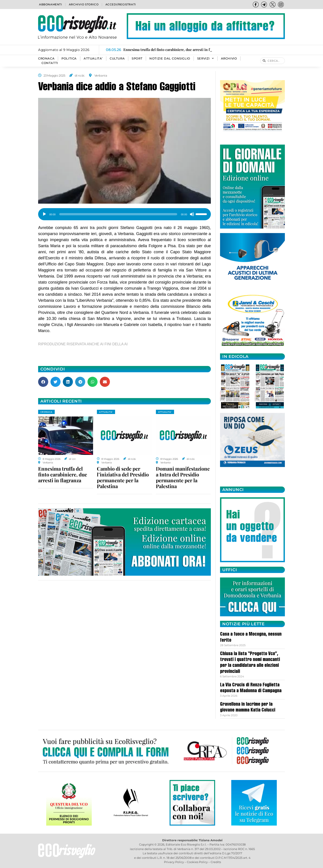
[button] (43, 382)
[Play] (44, 214)
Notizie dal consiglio (170, 58)
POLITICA (69, 58)
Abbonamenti (51, 4)
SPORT (137, 58)
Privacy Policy (174, 862)
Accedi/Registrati (121, 4)
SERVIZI (206, 59)
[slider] (118, 214)
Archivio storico (84, 4)
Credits (216, 862)
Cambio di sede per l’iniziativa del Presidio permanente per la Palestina (123, 477)
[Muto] (192, 214)
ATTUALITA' (106, 412)
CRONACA (46, 58)
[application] (124, 213)
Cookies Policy (197, 862)
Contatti (50, 63)
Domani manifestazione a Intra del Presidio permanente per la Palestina (183, 477)
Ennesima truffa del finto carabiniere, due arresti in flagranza (63, 474)
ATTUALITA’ (93, 58)
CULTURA (117, 58)
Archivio (229, 58)
